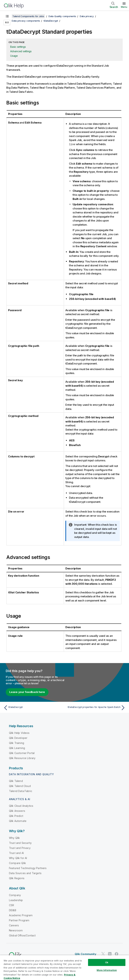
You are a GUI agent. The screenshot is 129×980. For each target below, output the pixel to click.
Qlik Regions (17, 878)
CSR (11, 905)
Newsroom (16, 930)
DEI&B (13, 910)
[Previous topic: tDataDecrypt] (33, 708)
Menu (124, 7)
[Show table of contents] (7, 16)
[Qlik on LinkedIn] (110, 954)
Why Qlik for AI (18, 858)
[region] (64, 967)
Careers (14, 925)
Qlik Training (17, 743)
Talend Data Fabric (21, 791)
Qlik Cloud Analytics (21, 806)
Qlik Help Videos (19, 733)
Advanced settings (21, 51)
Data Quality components (62, 16)
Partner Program (19, 920)
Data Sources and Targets (25, 873)
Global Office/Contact (22, 935)
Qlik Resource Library (22, 758)
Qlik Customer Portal (22, 753)
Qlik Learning (17, 748)
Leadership (16, 900)
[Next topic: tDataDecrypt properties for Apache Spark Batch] (96, 708)
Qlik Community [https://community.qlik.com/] (86, 954)
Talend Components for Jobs (28, 16)
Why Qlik (14, 838)
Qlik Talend (16, 781)
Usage (14, 56)
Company (15, 895)
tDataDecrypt (51, 21)
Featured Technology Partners (28, 868)
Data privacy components (26, 21)
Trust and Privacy (20, 848)
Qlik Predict (16, 816)
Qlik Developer (18, 738)
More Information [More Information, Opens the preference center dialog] (107, 970)
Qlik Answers (17, 811)
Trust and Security (20, 843)
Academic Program (21, 915)
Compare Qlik (17, 863)
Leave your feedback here (27, 692)
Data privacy (87, 16)
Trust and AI (16, 853)
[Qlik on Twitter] (103, 954)
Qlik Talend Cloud (20, 786)
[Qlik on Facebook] (117, 954)
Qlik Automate (18, 821)
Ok (107, 962)
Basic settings (18, 47)
